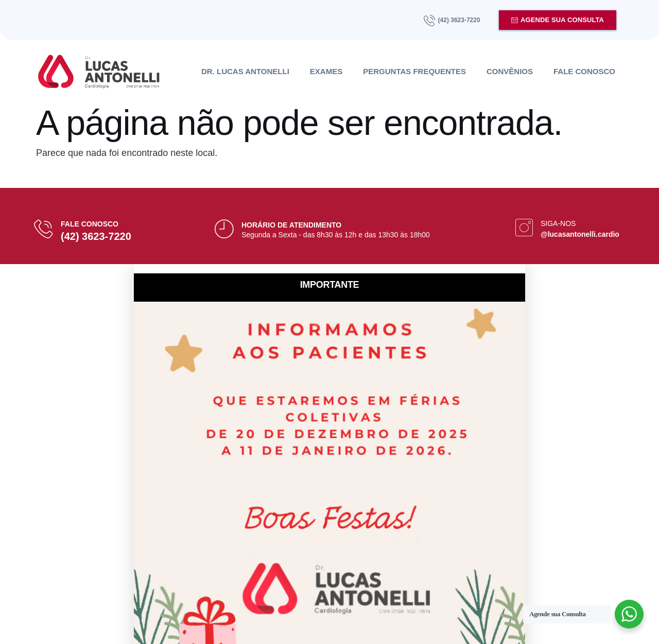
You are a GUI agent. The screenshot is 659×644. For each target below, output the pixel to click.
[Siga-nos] (524, 228)
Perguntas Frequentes (414, 71)
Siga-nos (558, 223)
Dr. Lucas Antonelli (245, 71)
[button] (329, 269)
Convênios (510, 71)
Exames (326, 71)
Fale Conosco (584, 71)
